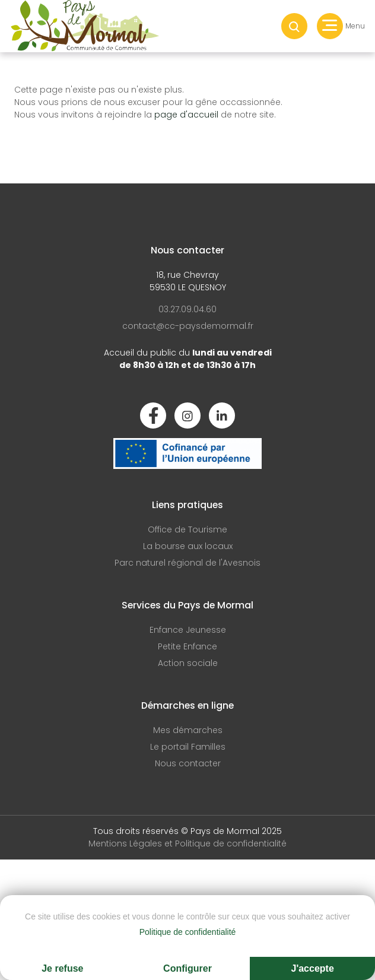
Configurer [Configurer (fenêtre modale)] (188, 968)
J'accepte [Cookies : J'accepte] (313, 968)
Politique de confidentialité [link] (188, 932)
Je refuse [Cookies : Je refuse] (62, 968)
